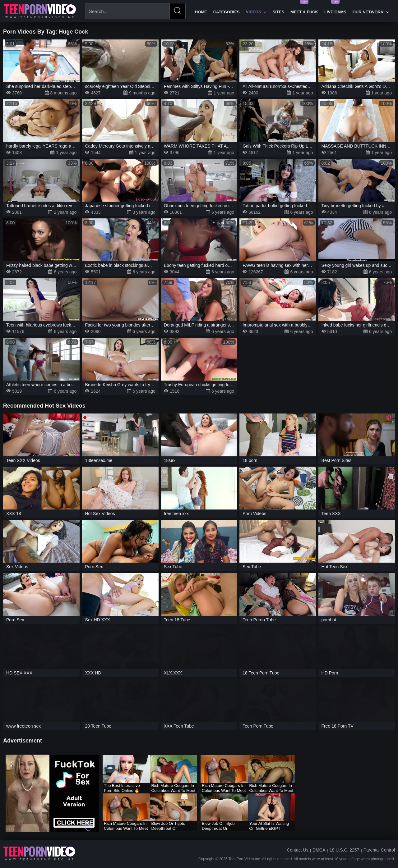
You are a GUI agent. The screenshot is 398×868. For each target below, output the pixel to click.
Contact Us (297, 850)
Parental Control (379, 850)
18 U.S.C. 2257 (345, 850)
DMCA (319, 850)
